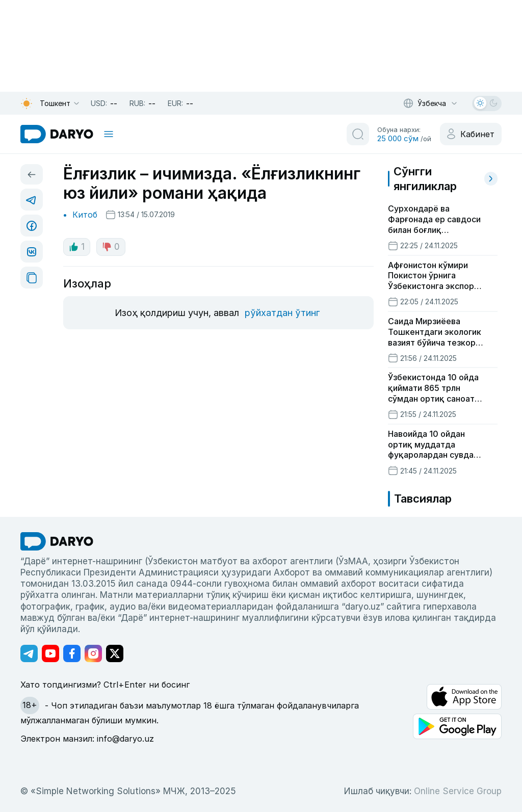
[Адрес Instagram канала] (93, 653)
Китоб (85, 215)
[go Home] (57, 541)
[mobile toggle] (109, 134)
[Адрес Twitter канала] (115, 653)
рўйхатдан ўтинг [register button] (282, 313)
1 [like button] (77, 247)
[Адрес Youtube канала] (50, 653)
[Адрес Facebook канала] (72, 653)
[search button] (358, 134)
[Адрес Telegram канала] (29, 653)
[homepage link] (57, 134)
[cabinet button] (471, 134)
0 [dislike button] (111, 247)
